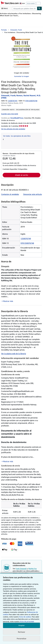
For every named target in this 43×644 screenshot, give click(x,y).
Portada (4, 30)
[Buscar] (39, 8)
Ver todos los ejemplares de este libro (17, 136)
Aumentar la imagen (22, 76)
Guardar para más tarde (10, 114)
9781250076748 (27, 243)
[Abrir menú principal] (5, 8)
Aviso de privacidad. (27, 621)
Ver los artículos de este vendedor (13, 129)
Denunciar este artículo (33, 194)
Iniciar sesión (31, 3)
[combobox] (25, 8)
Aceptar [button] (22, 625)
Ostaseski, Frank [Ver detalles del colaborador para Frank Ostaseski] (16, 30)
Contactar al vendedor (10, 194)
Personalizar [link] (22, 638)
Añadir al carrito (21, 175)
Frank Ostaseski (21, 569)
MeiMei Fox (33, 569)
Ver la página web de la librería (14, 354)
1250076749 (12, 101)
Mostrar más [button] (8, 301)
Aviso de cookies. (25, 617)
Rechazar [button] (22, 632)
